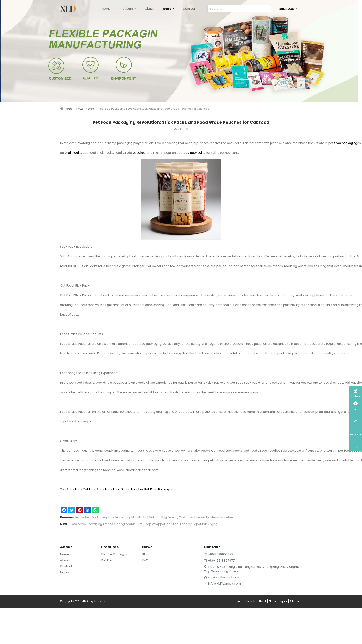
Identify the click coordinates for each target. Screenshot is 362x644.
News (167, 9)
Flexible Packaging (115, 554)
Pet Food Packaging (159, 489)
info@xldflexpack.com (222, 584)
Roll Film (107, 560)
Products (127, 9)
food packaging (346, 143)
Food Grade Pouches (128, 489)
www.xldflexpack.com (224, 577)
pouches (139, 153)
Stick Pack (72, 153)
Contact (189, 9)
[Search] (239, 9)
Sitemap (295, 601)
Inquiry (65, 572)
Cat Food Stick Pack (97, 489)
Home (106, 9)
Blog (91, 109)
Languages (287, 9)
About (149, 9)
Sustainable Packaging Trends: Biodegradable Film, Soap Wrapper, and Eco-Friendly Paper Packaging (143, 524)
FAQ (145, 560)
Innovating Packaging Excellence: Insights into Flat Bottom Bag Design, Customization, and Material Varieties (154, 517)
